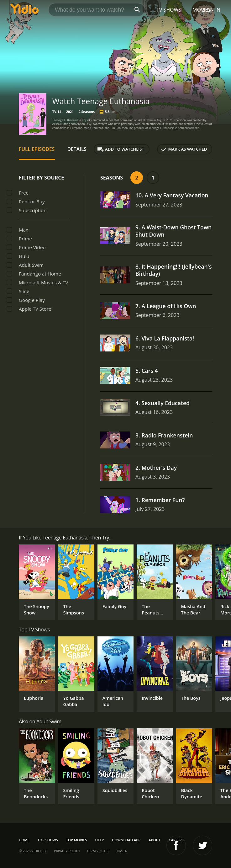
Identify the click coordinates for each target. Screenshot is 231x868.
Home (24, 840)
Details (77, 149)
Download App (126, 840)
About (155, 840)
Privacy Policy (67, 851)
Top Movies (77, 840)
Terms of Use (98, 851)
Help (100, 840)
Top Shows (48, 840)
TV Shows (169, 10)
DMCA (122, 851)
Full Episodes (37, 149)
